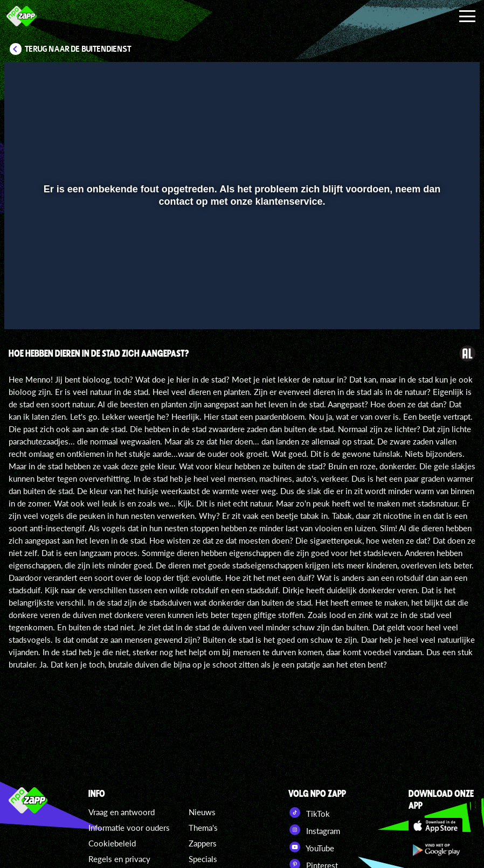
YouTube (311, 847)
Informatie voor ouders (129, 828)
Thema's (203, 828)
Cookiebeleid (112, 843)
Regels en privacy (119, 859)
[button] (26, 305)
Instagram (314, 830)
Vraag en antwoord (122, 812)
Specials (203, 859)
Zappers (203, 843)
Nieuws (202, 812)
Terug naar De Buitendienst (78, 49)
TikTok (309, 813)
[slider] (241, 283)
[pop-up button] (435, 305)
